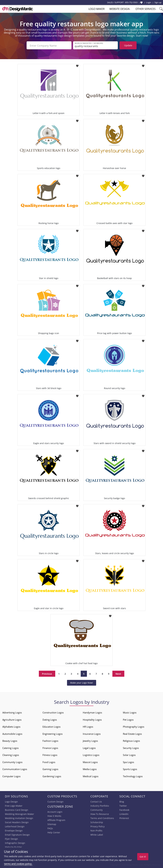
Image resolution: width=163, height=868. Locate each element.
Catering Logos (11, 748)
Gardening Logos (52, 776)
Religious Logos (131, 740)
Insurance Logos (92, 733)
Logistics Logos (91, 755)
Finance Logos (50, 748)
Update (128, 45)
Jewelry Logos (90, 740)
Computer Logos (11, 776)
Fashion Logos (50, 740)
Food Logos (49, 762)
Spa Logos (128, 762)
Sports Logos (130, 769)
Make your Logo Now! (82, 682)
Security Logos (131, 748)
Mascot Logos (90, 762)
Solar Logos (129, 755)
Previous (47, 673)
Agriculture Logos (12, 719)
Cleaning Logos (11, 755)
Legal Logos (89, 748)
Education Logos (51, 726)
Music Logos (130, 712)
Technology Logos (133, 776)
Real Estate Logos (132, 733)
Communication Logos (15, 769)
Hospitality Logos (92, 719)
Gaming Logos (50, 769)
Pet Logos (128, 719)
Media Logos (90, 769)
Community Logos (12, 762)
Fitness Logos (50, 755)
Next (118, 673)
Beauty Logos (10, 740)
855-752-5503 (131, 2)
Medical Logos (91, 776)
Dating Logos (50, 719)
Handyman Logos (92, 712)
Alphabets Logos (11, 726)
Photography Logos (134, 726)
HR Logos (88, 726)
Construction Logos (53, 712)
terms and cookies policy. (18, 864)
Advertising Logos (12, 712)
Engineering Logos (53, 733)
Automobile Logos (12, 733)
